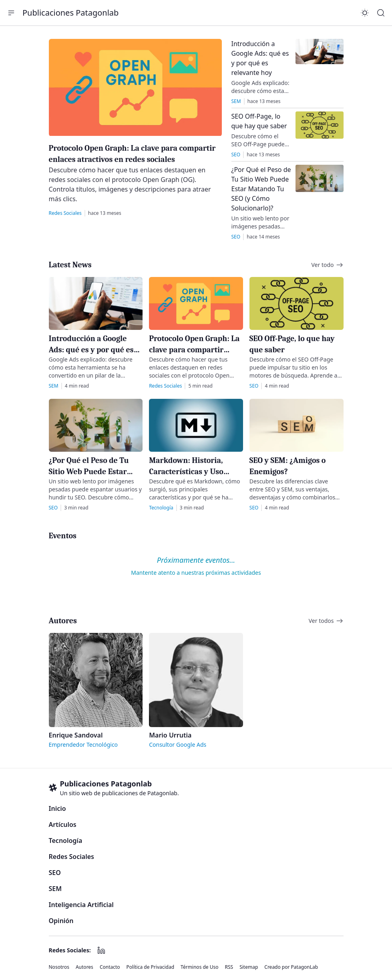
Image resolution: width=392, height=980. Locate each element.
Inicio (57, 808)
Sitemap (249, 967)
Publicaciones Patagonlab (70, 13)
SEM (55, 889)
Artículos (63, 824)
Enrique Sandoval (76, 735)
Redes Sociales (71, 857)
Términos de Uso (199, 967)
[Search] (381, 13)
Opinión (61, 921)
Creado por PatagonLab (291, 967)
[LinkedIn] (101, 950)
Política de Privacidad (151, 967)
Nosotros (59, 967)
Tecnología (66, 841)
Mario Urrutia (170, 735)
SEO (55, 873)
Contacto (110, 967)
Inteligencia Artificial (81, 905)
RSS (229, 967)
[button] (11, 13)
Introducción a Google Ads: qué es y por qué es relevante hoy (94, 350)
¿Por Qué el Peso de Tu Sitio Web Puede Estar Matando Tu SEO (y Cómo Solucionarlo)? (261, 189)
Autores (84, 967)
